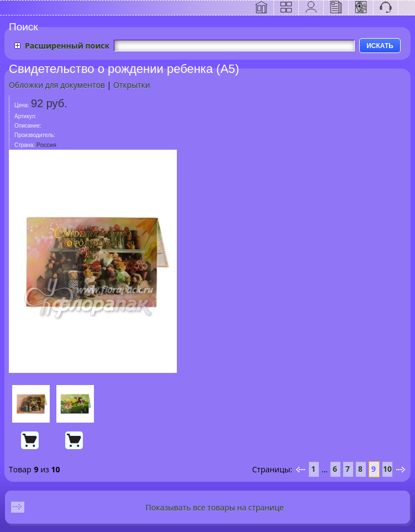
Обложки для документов (57, 85)
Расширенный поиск (67, 46)
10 (387, 469)
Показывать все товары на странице (215, 507)
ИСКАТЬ (380, 46)
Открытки (132, 85)
